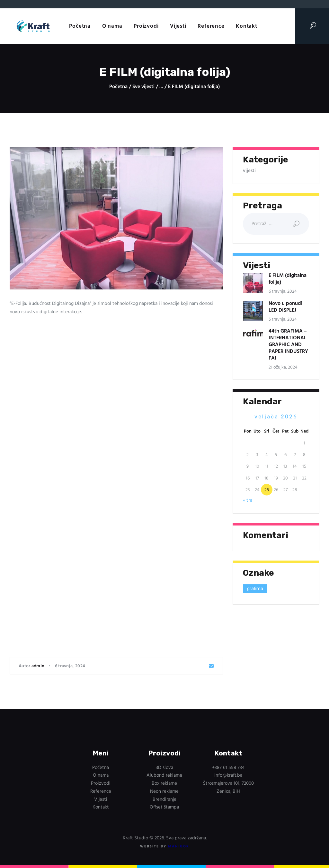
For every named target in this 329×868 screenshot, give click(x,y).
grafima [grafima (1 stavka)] (255, 589)
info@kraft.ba (228, 775)
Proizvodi (101, 783)
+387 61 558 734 (228, 768)
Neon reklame (164, 791)
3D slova (164, 768)
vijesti (249, 171)
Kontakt (101, 807)
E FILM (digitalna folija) (288, 279)
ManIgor (179, 846)
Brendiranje (164, 799)
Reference (101, 791)
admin (39, 666)
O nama (101, 775)
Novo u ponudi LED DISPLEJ (285, 307)
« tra (248, 500)
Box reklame (164, 783)
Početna (118, 87)
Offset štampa (164, 807)
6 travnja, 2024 (70, 666)
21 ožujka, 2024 (283, 367)
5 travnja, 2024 (283, 320)
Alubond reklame (164, 775)
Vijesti (101, 799)
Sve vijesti (143, 87)
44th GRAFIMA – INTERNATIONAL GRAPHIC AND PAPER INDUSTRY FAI (288, 345)
